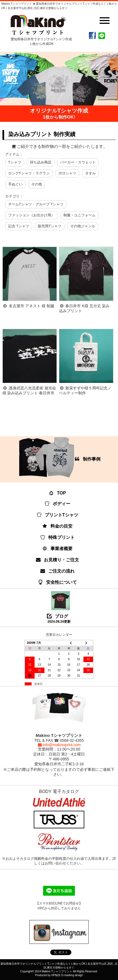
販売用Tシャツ (50, 226)
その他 (37, 184)
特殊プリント (58, 537)
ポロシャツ (67, 173)
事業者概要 (58, 549)
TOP (58, 493)
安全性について (58, 582)
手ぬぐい (15, 184)
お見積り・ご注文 (58, 560)
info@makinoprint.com (59, 745)
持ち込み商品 (41, 162)
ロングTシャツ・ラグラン (29, 173)
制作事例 (60, 458)
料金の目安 (58, 526)
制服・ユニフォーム (79, 215)
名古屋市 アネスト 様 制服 (32, 306)
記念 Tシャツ (19, 226)
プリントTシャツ (58, 515)
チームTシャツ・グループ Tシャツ (36, 204)
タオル (90, 173)
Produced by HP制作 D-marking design (59, 975)
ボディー (58, 504)
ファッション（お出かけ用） (31, 215)
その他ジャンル (83, 226)
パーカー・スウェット (78, 162)
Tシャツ (15, 162)
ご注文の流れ (58, 571)
